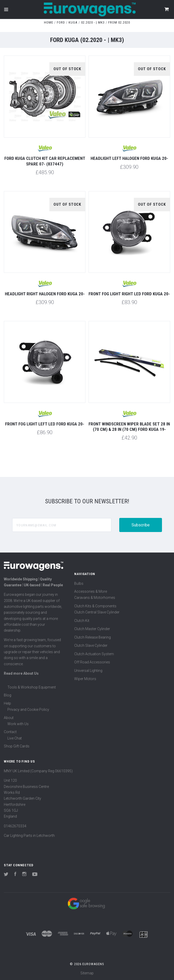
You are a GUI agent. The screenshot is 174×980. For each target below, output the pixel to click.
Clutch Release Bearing (93, 637)
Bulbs (79, 583)
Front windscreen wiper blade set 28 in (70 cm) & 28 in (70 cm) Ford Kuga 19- (129, 427)
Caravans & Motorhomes (95, 598)
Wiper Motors (85, 679)
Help (7, 703)
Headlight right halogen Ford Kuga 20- (45, 294)
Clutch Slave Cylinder (91, 645)
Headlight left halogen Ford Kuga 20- (129, 158)
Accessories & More (91, 591)
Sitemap (87, 973)
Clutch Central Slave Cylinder (97, 612)
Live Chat (15, 738)
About (9, 718)
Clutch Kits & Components (95, 606)
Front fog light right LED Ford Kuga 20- (129, 294)
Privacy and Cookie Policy (28, 710)
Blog (8, 695)
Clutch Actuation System (94, 654)
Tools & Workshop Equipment (32, 687)
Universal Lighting (88, 671)
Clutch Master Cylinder (92, 629)
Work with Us (18, 724)
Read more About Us (21, 673)
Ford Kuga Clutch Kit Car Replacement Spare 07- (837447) (45, 161)
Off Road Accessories (92, 662)
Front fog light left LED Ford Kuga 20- (45, 424)
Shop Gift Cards (17, 746)
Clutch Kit (82, 621)
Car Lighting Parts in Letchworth (29, 836)
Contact (10, 732)
